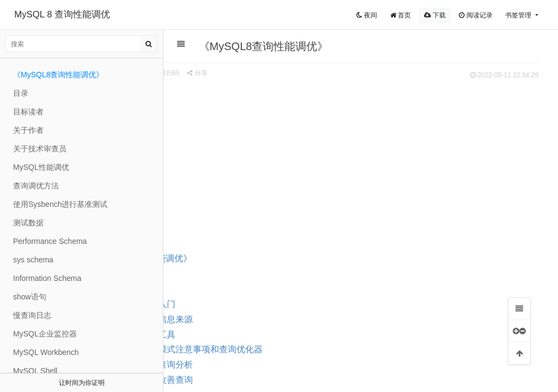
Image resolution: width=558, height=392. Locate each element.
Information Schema (47, 278)
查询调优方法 (36, 186)
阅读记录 (475, 15)
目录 (204, 289)
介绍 (204, 274)
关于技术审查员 (40, 149)
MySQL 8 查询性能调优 (62, 14)
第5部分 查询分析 (247, 365)
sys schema (33, 260)
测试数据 (28, 223)
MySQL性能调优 (41, 167)
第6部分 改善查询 (247, 380)
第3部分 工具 (238, 335)
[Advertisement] (355, 164)
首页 (401, 15)
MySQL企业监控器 (45, 334)
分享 (285, 73)
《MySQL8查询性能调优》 (229, 258)
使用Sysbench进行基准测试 (60, 204)
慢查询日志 (32, 315)
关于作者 (28, 130)
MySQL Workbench (46, 352)
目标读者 (28, 112)
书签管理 (519, 15)
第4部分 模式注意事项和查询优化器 (282, 349)
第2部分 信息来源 (247, 319)
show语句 (30, 297)
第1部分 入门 (238, 304)
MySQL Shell (35, 371)
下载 (435, 15)
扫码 (258, 73)
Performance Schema (50, 241)
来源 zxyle (180, 73)
